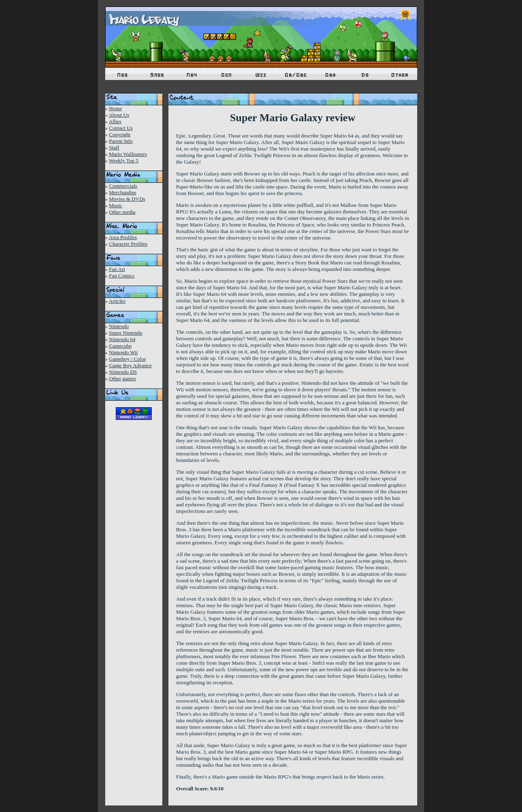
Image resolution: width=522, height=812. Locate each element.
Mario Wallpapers (128, 154)
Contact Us (121, 128)
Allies (115, 121)
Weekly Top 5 (124, 161)
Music (116, 205)
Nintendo (119, 326)
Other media (122, 212)
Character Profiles (128, 244)
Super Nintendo (126, 333)
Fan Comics (122, 276)
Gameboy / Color (127, 359)
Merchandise (123, 192)
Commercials (123, 186)
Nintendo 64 (122, 339)
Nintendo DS (123, 372)
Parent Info (121, 141)
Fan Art (117, 269)
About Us (119, 115)
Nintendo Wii (123, 352)
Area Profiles (123, 237)
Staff (114, 148)
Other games (122, 378)
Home (115, 108)
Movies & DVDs (127, 199)
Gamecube (120, 346)
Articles (117, 301)
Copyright (120, 134)
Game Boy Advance (130, 365)
